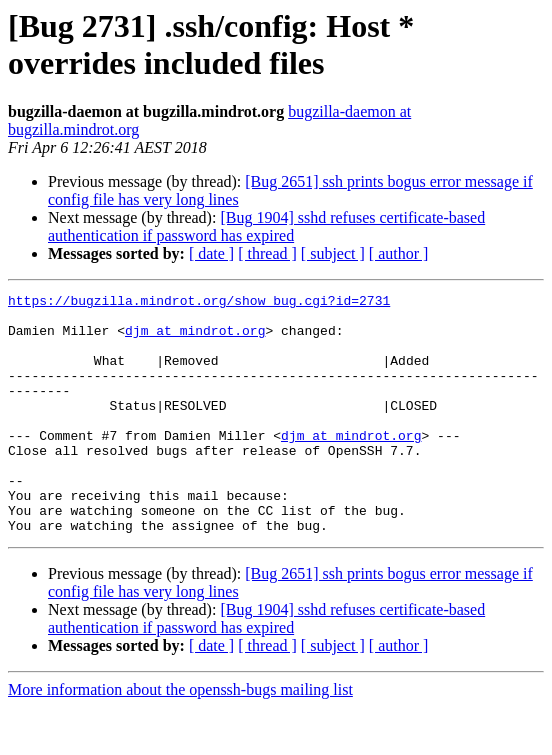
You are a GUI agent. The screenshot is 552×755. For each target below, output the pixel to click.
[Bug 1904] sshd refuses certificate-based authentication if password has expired (266, 226)
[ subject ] (333, 253)
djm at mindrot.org (195, 339)
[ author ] (399, 253)
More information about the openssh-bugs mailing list (180, 737)
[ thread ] (267, 253)
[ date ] (211, 253)
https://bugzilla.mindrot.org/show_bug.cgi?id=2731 (199, 303)
